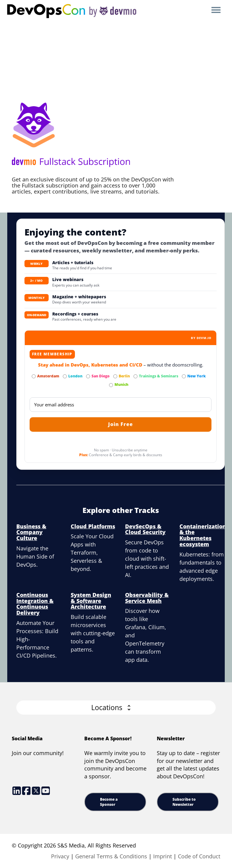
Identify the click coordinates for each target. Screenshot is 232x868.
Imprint (163, 856)
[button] (116, 708)
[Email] (121, 405)
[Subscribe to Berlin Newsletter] (115, 376)
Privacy (60, 856)
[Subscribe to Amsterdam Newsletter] (34, 376)
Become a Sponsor (109, 802)
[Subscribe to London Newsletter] (65, 376)
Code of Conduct (199, 856)
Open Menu (216, 10)
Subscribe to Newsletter (184, 802)
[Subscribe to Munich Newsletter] (111, 385)
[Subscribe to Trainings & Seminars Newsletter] (135, 376)
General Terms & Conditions (111, 856)
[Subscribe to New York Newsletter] (184, 376)
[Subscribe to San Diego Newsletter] (88, 376)
